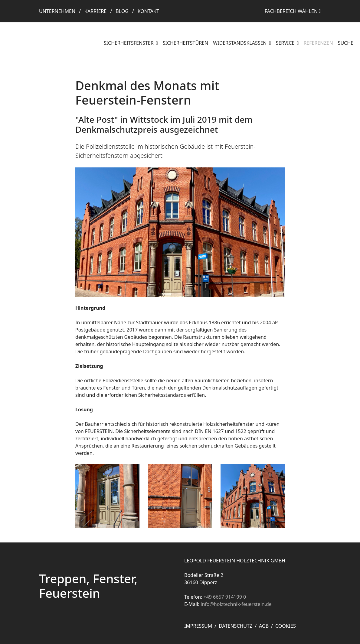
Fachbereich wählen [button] (291, 11)
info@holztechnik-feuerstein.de (236, 604)
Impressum (198, 626)
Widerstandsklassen (241, 43)
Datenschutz (236, 626)
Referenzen (318, 43)
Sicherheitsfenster (129, 43)
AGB (264, 626)
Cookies (286, 626)
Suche (346, 43)
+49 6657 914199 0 (225, 597)
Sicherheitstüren (185, 43)
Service (286, 43)
